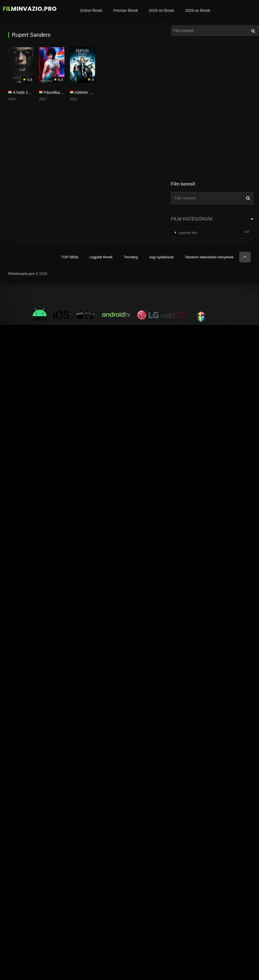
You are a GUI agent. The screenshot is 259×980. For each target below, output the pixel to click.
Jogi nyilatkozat (161, 257)
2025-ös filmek (162, 10)
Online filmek (91, 10)
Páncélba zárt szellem (63, 92)
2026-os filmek (198, 10)
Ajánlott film (188, 233)
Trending (131, 257)
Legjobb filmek (101, 257)
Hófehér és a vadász (92, 92)
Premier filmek (126, 10)
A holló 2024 (24, 92)
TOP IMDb (70, 257)
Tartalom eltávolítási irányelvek (209, 257)
